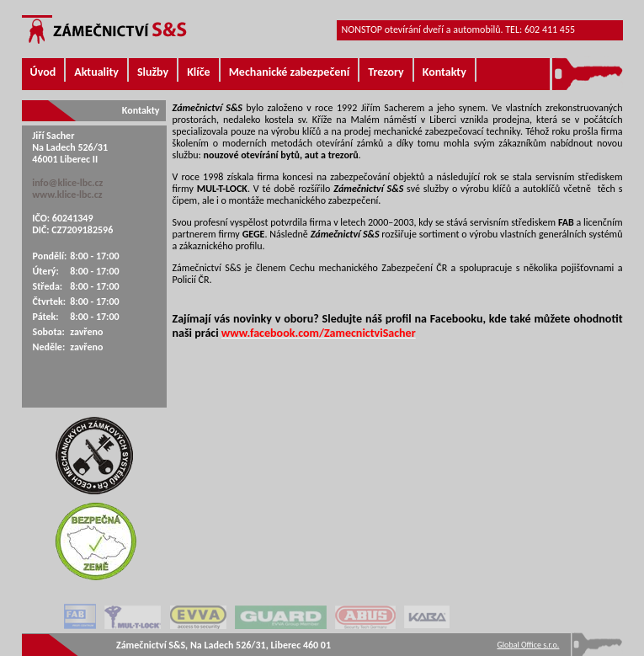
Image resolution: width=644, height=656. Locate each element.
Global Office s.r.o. (529, 645)
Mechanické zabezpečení (290, 72)
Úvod (43, 72)
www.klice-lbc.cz (67, 195)
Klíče (198, 72)
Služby (153, 72)
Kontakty (444, 72)
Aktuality (96, 72)
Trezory (386, 72)
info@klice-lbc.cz (67, 183)
